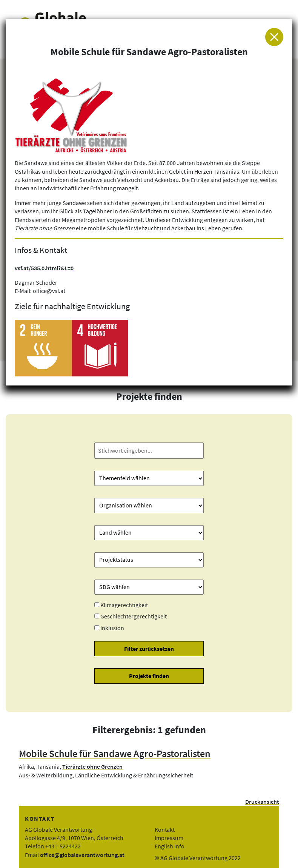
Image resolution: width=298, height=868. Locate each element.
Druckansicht (262, 802)
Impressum (169, 838)
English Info (170, 846)
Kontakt (165, 829)
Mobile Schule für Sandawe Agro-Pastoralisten (115, 754)
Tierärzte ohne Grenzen (92, 766)
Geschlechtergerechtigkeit (134, 616)
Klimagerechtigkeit (124, 605)
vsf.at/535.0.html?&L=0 (44, 268)
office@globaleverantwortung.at (82, 855)
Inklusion (112, 628)
